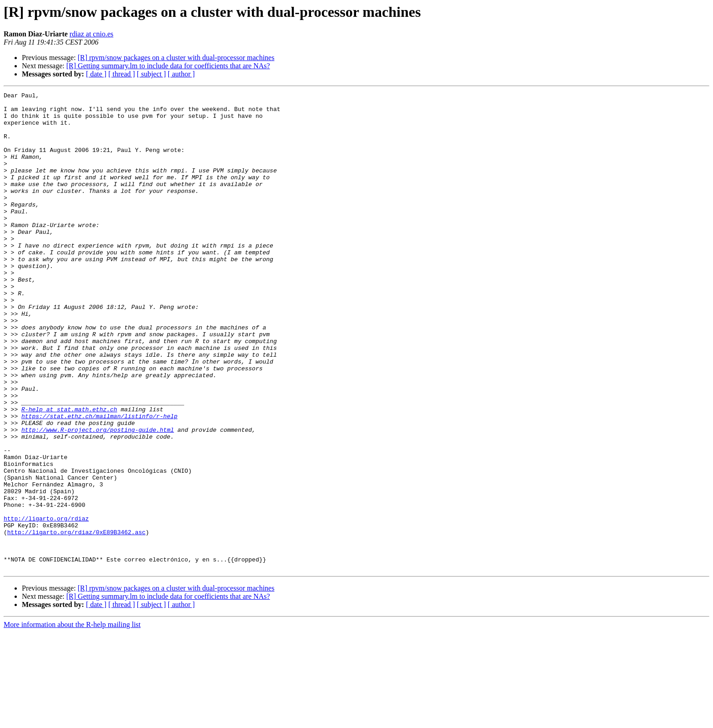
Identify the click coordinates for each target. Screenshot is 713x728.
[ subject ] (151, 74)
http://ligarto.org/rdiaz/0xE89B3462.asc (76, 621)
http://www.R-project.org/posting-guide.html (98, 498)
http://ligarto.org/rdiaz (46, 604)
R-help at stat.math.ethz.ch (69, 473)
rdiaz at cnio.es (91, 34)
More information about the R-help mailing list (72, 720)
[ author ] (181, 74)
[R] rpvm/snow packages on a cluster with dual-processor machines (176, 58)
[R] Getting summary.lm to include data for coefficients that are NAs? (168, 66)
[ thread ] (122, 74)
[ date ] (96, 74)
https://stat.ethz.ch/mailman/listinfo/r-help (99, 481)
